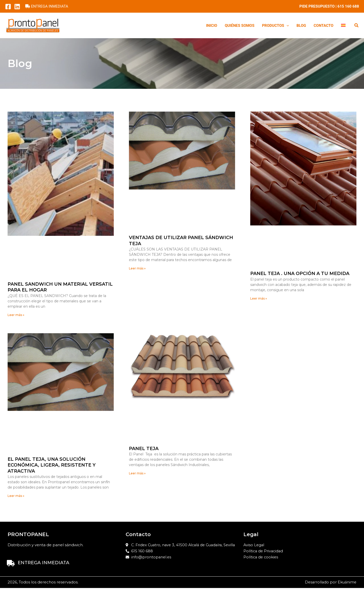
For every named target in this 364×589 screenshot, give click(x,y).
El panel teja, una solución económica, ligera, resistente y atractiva (52, 465)
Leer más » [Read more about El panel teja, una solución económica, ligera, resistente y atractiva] (16, 496)
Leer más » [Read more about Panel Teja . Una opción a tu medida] (259, 298)
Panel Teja (144, 449)
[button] (287, 26)
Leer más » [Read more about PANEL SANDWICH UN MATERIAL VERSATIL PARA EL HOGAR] (16, 315)
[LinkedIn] (17, 7)
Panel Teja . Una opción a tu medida (300, 274)
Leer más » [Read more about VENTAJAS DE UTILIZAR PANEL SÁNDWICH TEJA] (137, 268)
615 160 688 (348, 6)
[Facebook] (8, 7)
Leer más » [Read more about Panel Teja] (137, 474)
